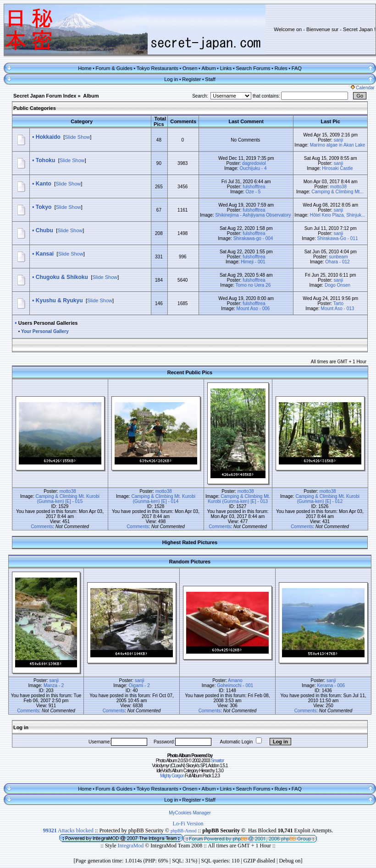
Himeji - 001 (253, 262)
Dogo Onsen (337, 285)
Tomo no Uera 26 (253, 285)
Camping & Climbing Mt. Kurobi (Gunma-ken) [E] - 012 (327, 499)
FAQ (297, 68)
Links (226, 68)
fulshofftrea (254, 187)
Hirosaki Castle (337, 168)
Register (191, 79)
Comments (42, 527)
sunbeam (338, 257)
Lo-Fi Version (188, 824)
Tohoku (45, 160)
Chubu (44, 230)
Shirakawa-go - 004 (253, 238)
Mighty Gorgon (172, 776)
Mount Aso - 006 (253, 308)
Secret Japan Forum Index (45, 96)
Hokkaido (48, 137)
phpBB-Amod (184, 831)
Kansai (45, 254)
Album (208, 68)
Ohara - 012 (337, 262)
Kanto (44, 184)
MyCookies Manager (190, 813)
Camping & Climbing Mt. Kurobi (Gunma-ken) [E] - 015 (67, 499)
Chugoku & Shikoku (62, 277)
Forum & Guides (114, 68)
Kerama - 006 (331, 685)
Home (85, 68)
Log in (171, 79)
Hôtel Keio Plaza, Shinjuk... (338, 215)
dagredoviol (254, 163)
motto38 (338, 187)
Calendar (363, 88)
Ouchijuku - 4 (253, 168)
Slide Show (77, 137)
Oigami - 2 (139, 685)
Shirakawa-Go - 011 (338, 238)
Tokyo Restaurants (158, 68)
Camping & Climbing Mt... (337, 192)
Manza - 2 (54, 685)
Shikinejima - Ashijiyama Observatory (253, 215)
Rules (281, 68)
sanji (339, 140)
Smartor (218, 761)
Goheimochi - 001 (235, 685)
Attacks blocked (68, 830)
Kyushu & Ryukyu (59, 300)
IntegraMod (132, 846)
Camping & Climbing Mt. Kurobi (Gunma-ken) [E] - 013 (239, 499)
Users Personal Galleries (48, 323)
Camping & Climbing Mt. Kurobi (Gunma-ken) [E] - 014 (163, 499)
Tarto (338, 303)
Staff (210, 79)
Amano (235, 680)
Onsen (190, 68)
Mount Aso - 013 (338, 308)
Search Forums (253, 68)
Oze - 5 (253, 192)
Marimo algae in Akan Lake (338, 145)
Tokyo (44, 207)
